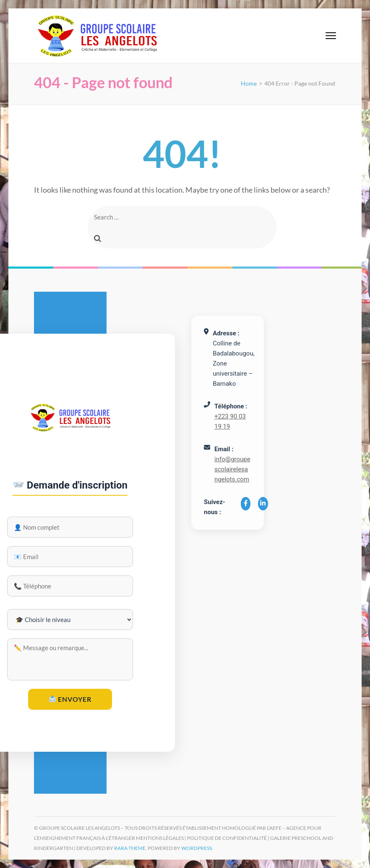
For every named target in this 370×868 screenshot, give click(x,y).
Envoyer (70, 699)
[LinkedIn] (263, 504)
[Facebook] (246, 504)
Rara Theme (130, 848)
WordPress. (197, 848)
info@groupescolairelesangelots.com (232, 469)
